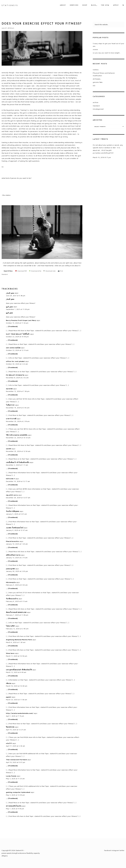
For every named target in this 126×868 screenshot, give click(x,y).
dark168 (9, 389)
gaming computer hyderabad (18, 792)
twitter (122, 850)
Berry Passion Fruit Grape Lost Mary (21, 320)
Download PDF (22, 271)
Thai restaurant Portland (16, 760)
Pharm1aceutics (13, 541)
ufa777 (9, 743)
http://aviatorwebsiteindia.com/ (20, 713)
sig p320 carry (12, 495)
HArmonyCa (11, 582)
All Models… (97, 79)
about (63, 5)
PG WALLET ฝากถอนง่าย (15, 375)
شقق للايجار (10, 293)
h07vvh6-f (10, 479)
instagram (115, 850)
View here (10, 653)
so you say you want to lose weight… (107, 53)
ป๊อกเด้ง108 (10, 727)
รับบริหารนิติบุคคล (13, 511)
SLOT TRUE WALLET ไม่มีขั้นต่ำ (18, 334)
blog (94, 5)
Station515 (10, 5)
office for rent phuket (15, 361)
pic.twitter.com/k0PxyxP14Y (103, 153)
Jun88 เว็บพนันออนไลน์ (15, 528)
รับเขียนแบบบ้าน (12, 599)
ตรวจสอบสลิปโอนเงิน (14, 806)
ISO (94, 86)
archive (96, 102)
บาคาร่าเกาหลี (11, 419)
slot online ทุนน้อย (13, 348)
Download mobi (51, 271)
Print (61, 271)
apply (116, 5)
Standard (5, 274)
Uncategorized (98, 109)
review (95, 49)
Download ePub (36, 271)
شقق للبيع (9, 307)
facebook (108, 850)
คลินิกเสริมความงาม (13, 555)
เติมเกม (9, 683)
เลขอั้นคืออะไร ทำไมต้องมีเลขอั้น (18, 462)
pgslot (9, 697)
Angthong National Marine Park (19, 640)
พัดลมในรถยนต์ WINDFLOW (16, 612)
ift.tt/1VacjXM (106, 150)
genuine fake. (98, 82)
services (74, 5)
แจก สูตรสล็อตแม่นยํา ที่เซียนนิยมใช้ (19, 670)
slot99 (9, 449)
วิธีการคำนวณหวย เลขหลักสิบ (17, 435)
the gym (105, 5)
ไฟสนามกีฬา (11, 626)
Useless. (96, 70)
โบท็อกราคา (10, 405)
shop (85, 5)
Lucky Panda (11, 776)
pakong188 (10, 569)
